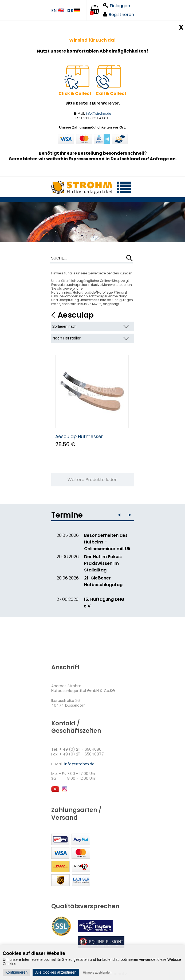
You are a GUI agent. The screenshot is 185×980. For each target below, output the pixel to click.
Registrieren (119, 15)
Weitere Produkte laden (92, 480)
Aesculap (76, 315)
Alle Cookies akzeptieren (56, 972)
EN (57, 11)
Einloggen (117, 6)
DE (74, 11)
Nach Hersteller (67, 338)
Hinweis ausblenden (97, 973)
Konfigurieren (16, 972)
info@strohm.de (99, 113)
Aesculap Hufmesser (79, 437)
